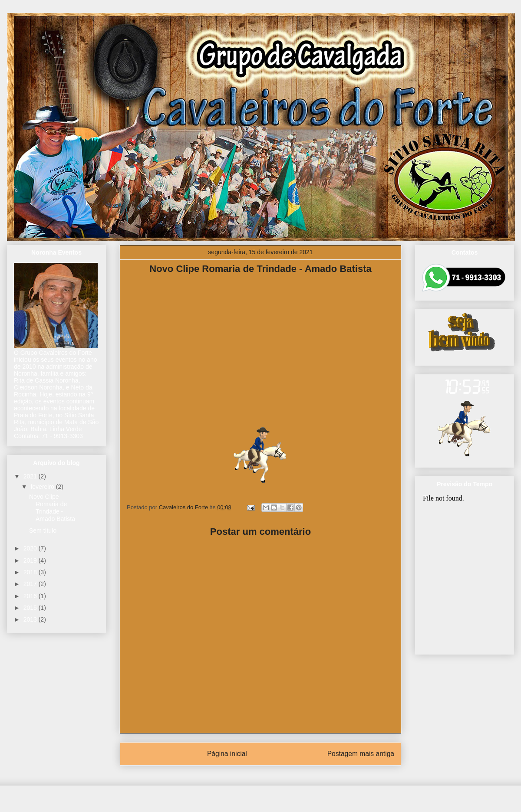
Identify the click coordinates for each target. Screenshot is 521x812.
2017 (31, 584)
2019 (31, 560)
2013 (31, 619)
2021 (31, 476)
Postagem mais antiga (361, 754)
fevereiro (43, 487)
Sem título (43, 530)
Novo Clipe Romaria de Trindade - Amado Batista (52, 507)
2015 (31, 608)
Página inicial (227, 754)
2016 (31, 596)
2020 (31, 548)
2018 (31, 572)
